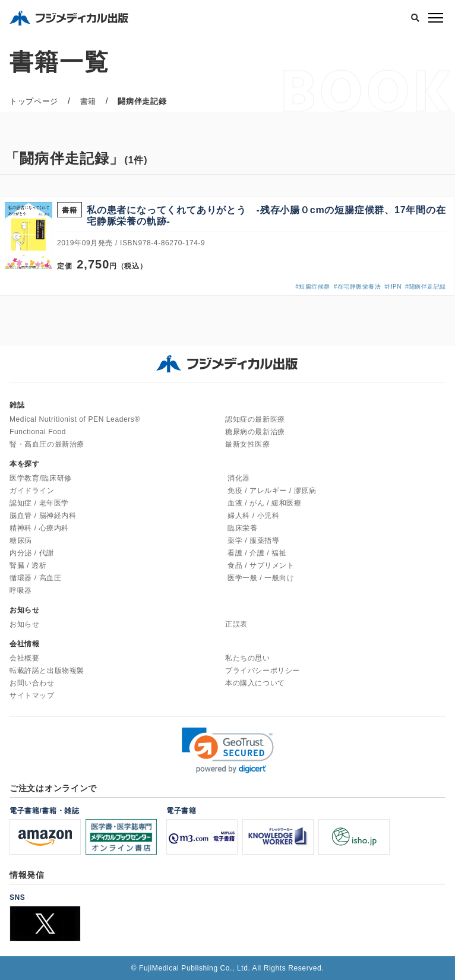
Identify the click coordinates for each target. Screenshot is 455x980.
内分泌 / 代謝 (32, 553)
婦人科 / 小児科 (253, 516)
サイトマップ (32, 696)
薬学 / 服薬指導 (253, 540)
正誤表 (236, 624)
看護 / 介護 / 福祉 (257, 553)
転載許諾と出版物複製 (47, 671)
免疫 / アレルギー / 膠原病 (272, 491)
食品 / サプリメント (261, 565)
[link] (228, 750)
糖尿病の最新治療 (255, 432)
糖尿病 (21, 540)
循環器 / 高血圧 (35, 578)
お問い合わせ (32, 683)
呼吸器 (21, 590)
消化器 (239, 478)
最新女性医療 (248, 444)
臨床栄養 (242, 528)
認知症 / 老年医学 (39, 503)
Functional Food (38, 432)
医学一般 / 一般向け (261, 578)
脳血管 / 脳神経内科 (43, 516)
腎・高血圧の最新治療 (47, 444)
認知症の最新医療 (255, 419)
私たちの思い (248, 658)
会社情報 (24, 644)
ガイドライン (32, 491)
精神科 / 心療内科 (39, 528)
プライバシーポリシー (263, 671)
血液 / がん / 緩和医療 (264, 503)
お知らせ (24, 624)
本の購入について (255, 683)
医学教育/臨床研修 (41, 478)
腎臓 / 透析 (28, 565)
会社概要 (24, 658)
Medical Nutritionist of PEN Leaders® (75, 419)
